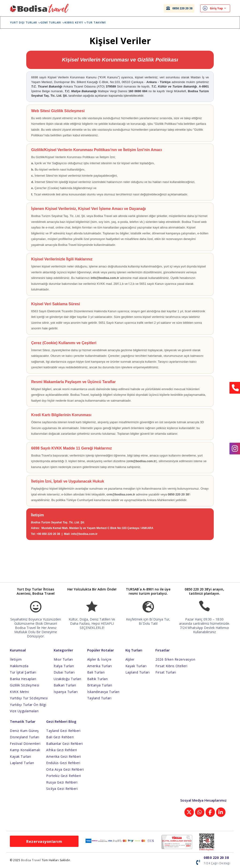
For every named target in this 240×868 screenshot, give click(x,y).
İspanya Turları (66, 692)
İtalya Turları (64, 666)
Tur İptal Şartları (23, 672)
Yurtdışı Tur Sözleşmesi (29, 698)
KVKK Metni (19, 692)
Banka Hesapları (23, 679)
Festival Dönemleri (25, 744)
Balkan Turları (65, 685)
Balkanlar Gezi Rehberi (64, 744)
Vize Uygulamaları (24, 711)
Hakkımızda (19, 666)
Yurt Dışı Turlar (29, 22)
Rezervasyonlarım (44, 841)
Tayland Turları (99, 698)
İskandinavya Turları (103, 692)
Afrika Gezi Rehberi (62, 750)
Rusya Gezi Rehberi (62, 782)
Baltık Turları (97, 679)
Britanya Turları (100, 685)
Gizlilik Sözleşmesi (25, 685)
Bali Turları (96, 672)
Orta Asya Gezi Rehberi (65, 769)
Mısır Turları (63, 659)
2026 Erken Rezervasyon (175, 659)
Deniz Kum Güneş (24, 731)
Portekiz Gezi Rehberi (64, 776)
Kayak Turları (136, 666)
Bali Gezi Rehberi (60, 737)
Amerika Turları (100, 666)
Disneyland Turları (24, 737)
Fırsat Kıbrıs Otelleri (171, 666)
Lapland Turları (138, 672)
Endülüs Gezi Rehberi (63, 763)
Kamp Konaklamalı (25, 750)
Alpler (130, 659)
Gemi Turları (56, 22)
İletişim (16, 659)
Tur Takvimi (99, 22)
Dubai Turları (64, 672)
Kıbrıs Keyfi (79, 22)
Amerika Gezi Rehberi (64, 756)
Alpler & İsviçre (99, 659)
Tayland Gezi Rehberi (63, 731)
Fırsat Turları (166, 672)
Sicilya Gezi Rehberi (62, 789)
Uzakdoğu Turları (67, 679)
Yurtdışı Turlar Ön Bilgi (28, 705)
